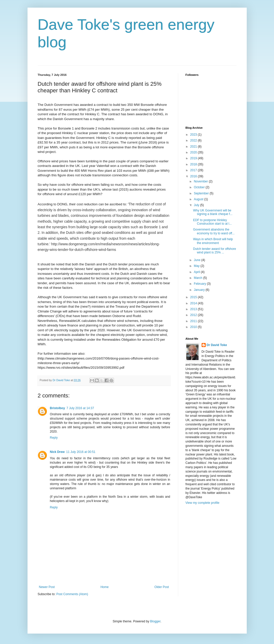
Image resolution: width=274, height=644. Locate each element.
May (197, 266)
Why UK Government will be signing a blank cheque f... (213, 212)
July (197, 205)
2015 (194, 297)
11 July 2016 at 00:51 (81, 452)
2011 (194, 321)
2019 (194, 158)
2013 (194, 309)
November (201, 181)
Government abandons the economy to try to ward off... (214, 231)
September (202, 193)
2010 (194, 327)
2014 (194, 303)
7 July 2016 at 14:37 (80, 408)
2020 (194, 152)
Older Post (162, 587)
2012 (194, 315)
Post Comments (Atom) (72, 594)
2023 (194, 135)
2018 (194, 164)
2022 (194, 140)
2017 (194, 170)
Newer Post (47, 587)
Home (105, 587)
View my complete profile (203, 503)
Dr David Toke (217, 345)
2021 (194, 147)
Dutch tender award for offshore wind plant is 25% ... (214, 251)
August (199, 199)
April (197, 272)
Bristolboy (57, 408)
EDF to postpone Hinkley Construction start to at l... (212, 222)
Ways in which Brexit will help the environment (213, 241)
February (200, 284)
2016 (194, 176)
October (200, 187)
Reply (54, 438)
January (200, 290)
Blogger (155, 621)
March (198, 278)
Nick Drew (57, 452)
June (197, 260)
